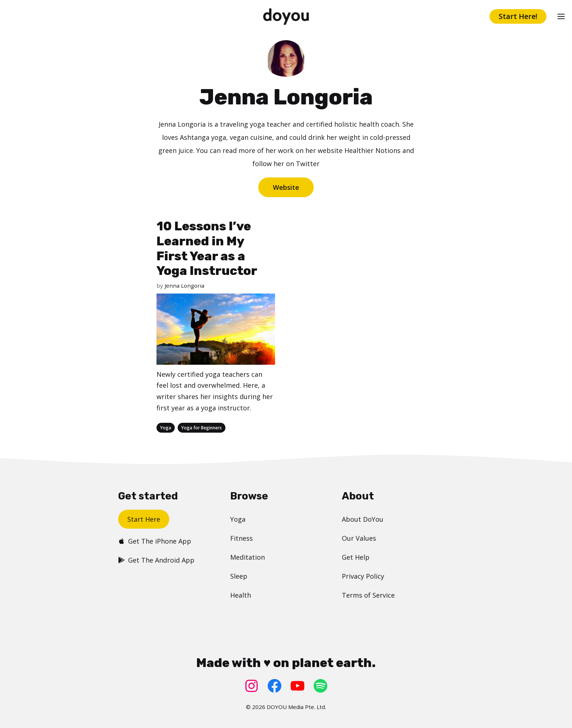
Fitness (241, 538)
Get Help (356, 557)
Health (241, 595)
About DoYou (363, 519)
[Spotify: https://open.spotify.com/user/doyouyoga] (320, 686)
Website (286, 187)
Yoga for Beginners (202, 428)
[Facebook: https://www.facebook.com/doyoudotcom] (275, 686)
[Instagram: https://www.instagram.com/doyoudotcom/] (252, 686)
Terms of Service (368, 595)
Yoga (166, 428)
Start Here (144, 519)
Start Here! (518, 16)
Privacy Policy (363, 576)
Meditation (248, 557)
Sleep (239, 576)
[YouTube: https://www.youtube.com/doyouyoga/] (297, 686)
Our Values (359, 538)
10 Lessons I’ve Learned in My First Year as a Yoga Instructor (207, 248)
